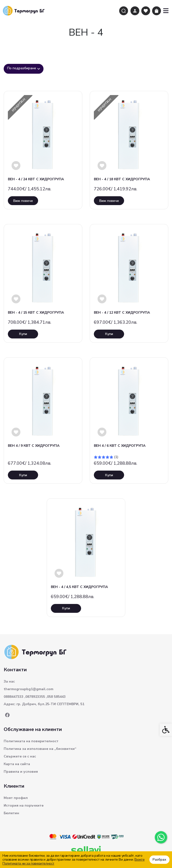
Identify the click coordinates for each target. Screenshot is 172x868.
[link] (161, 837)
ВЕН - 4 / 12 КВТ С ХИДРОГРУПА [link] (122, 313)
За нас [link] (9, 681)
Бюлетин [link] (11, 813)
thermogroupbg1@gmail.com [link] (29, 689)
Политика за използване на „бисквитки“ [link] (40, 749)
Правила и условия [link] (21, 772)
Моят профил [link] (16, 798)
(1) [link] (116, 457)
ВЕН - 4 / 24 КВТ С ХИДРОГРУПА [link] (36, 179)
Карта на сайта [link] (17, 764)
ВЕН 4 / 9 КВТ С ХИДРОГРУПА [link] (34, 446)
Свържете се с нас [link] (20, 756)
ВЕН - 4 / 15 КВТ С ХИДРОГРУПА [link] (36, 313)
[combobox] (24, 69)
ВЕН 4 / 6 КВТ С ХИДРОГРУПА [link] (120, 446)
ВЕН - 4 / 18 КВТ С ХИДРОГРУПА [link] (122, 179)
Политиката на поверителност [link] (31, 741)
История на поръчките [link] (24, 805)
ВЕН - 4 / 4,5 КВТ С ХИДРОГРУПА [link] (79, 587)
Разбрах (159, 860)
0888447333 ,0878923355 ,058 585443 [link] (35, 697)
